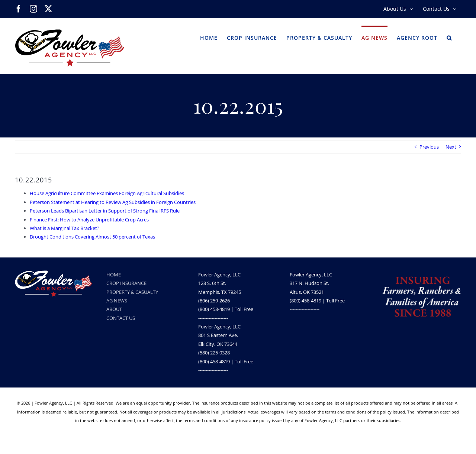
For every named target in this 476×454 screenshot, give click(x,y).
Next (451, 147)
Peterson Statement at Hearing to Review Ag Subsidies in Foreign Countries (113, 202)
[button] (449, 37)
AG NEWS (117, 301)
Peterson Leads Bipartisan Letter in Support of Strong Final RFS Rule (105, 211)
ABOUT (114, 309)
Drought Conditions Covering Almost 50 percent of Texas (92, 237)
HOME (114, 275)
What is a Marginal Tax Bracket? (65, 228)
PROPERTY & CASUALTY (132, 292)
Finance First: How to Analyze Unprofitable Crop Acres (89, 220)
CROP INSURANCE (126, 283)
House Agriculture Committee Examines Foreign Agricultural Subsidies (107, 193)
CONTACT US (121, 318)
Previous (429, 147)
